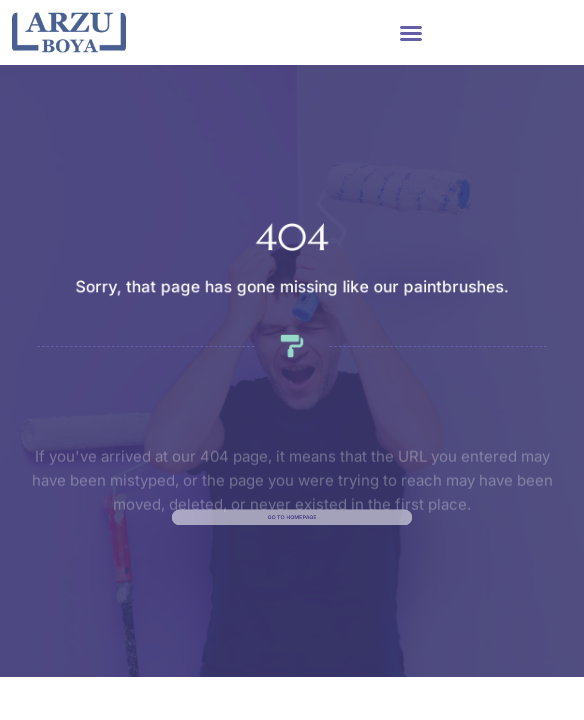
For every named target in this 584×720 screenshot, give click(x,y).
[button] (411, 33)
